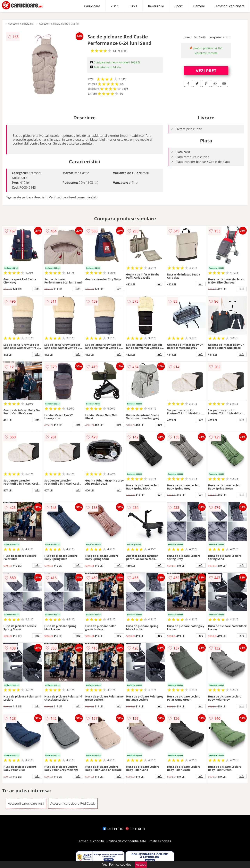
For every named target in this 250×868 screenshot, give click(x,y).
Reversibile (156, 6)
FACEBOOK (113, 829)
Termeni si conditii (91, 841)
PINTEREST (135, 829)
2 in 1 (115, 6)
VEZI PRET (206, 70)
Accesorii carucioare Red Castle (59, 24)
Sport (179, 6)
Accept (141, 864)
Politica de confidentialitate (126, 841)
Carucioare (92, 6)
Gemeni (199, 6)
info (37, 289)
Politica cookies (160, 841)
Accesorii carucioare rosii (26, 803)
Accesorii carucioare (230, 6)
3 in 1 (133, 6)
